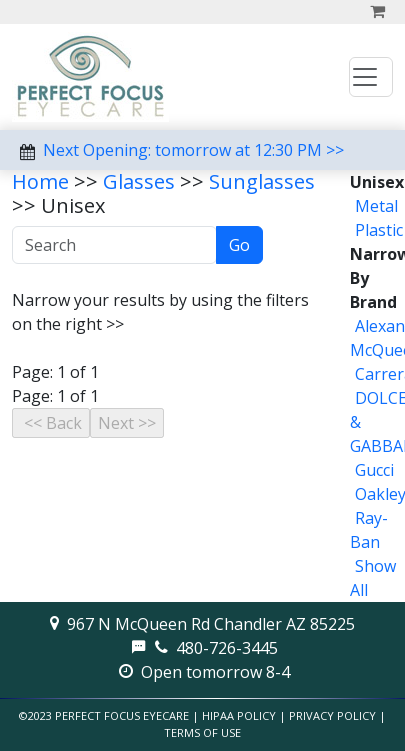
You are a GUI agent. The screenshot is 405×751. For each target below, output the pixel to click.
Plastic (379, 230)
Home (40, 181)
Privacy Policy (332, 715)
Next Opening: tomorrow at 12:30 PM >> (193, 150)
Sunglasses (262, 181)
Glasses (139, 181)
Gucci (374, 470)
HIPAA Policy (239, 715)
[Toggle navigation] (371, 77)
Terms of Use (202, 732)
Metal (376, 206)
